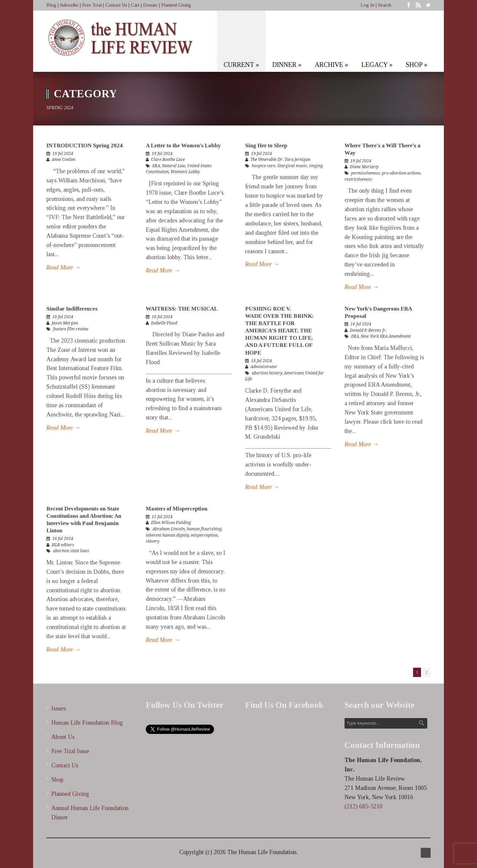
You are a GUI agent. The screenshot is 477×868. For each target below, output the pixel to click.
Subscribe (69, 5)
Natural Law (174, 166)
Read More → (63, 267)
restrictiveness (358, 179)
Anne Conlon (63, 160)
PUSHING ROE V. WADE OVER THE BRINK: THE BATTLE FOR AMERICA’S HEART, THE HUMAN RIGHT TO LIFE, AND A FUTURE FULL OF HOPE (279, 331)
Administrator (264, 367)
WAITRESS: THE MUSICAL (182, 309)
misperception (204, 535)
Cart (135, 5)
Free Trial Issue (70, 751)
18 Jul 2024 (63, 317)
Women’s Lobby (185, 172)
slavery (153, 541)
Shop (57, 780)
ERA (156, 166)
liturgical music (292, 166)
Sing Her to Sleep (266, 145)
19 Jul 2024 (63, 154)
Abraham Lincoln (169, 529)
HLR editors (63, 545)
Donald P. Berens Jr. (368, 330)
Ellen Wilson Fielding (171, 523)
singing (316, 166)
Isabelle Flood (164, 323)
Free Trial (92, 5)
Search (385, 5)
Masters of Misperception (177, 509)
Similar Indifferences (72, 309)
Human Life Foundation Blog (87, 723)
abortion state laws (71, 551)
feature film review (71, 329)
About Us (63, 737)
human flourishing (204, 529)
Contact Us (116, 5)
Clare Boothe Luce (168, 160)
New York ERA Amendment (386, 336)
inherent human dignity (167, 535)
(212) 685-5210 (363, 806)
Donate (150, 5)
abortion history (267, 373)
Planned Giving (176, 5)
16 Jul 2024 (361, 324)
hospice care (264, 166)
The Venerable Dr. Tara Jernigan (280, 160)
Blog (51, 5)
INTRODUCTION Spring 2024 (84, 145)
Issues (59, 708)
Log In (368, 5)
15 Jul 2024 (162, 517)
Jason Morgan (65, 323)
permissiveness (366, 173)
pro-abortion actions (401, 173)
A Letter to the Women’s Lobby (183, 145)
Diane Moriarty (364, 167)
